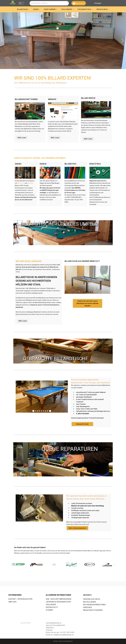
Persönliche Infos (92, 599)
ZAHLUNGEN (51, 604)
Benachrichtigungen (93, 610)
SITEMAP (49, 610)
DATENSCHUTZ (52, 607)
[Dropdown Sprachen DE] (21, 3)
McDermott (21, 183)
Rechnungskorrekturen (94, 605)
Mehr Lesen (22, 138)
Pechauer (30, 183)
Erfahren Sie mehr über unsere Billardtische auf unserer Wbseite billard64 (88, 315)
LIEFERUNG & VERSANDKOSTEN (58, 602)
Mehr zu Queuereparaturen (77, 539)
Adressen (88, 607)
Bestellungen (90, 602)
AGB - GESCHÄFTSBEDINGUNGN (59, 599)
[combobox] (49, 3)
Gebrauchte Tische (82, 435)
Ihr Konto (87, 595)
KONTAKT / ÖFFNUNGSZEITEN (20, 599)
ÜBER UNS (12, 602)
